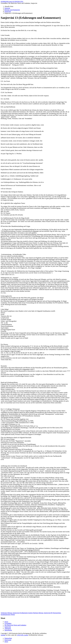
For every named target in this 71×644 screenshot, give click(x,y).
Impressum (8, 640)
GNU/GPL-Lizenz (23, 635)
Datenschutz (8, 638)
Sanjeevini (8, 627)
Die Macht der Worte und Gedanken (15, 625)
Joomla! (3, 635)
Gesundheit (8, 623)
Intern (6, 642)
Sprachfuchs (8, 630)
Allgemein (8, 628)
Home (6, 622)
